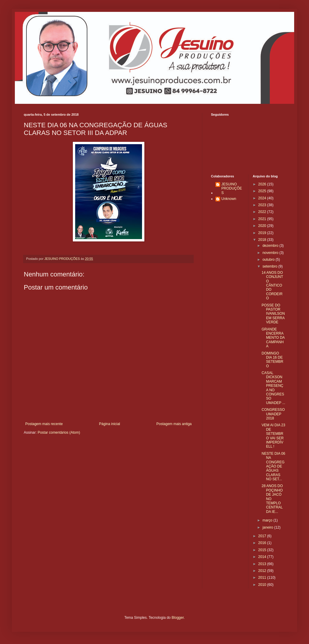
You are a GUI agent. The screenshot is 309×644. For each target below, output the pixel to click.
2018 (263, 240)
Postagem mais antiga (174, 424)
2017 (263, 536)
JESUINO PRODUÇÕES (232, 189)
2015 (263, 550)
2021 (263, 219)
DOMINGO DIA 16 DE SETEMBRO (272, 360)
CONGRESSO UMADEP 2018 (273, 414)
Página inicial (109, 424)
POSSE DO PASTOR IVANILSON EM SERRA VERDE (273, 314)
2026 (263, 184)
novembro (271, 253)
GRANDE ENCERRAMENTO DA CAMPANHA (273, 338)
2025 (263, 191)
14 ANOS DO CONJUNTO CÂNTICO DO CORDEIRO (272, 285)
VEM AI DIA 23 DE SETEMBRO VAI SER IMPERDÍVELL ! (273, 436)
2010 (263, 585)
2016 (263, 543)
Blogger (178, 618)
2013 (263, 564)
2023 (263, 205)
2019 (263, 233)
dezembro (271, 246)
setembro (270, 266)
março (268, 520)
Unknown (229, 199)
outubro (269, 260)
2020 (263, 226)
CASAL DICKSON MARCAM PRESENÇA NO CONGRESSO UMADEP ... (273, 388)
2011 (263, 578)
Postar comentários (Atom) (59, 432)
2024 (263, 198)
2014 (263, 557)
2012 (263, 571)
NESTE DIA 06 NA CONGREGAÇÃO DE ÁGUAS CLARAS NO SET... (273, 466)
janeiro (268, 527)
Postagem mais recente (44, 424)
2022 (263, 212)
